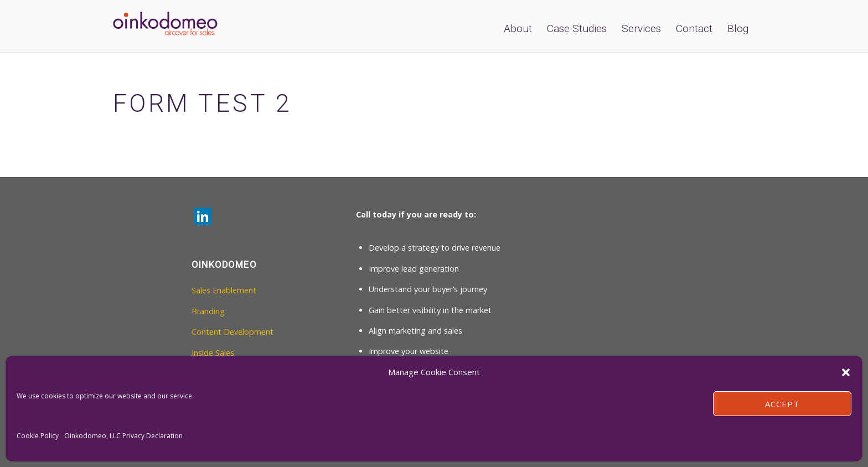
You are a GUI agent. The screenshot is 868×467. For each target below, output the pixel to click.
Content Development (232, 332)
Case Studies (577, 28)
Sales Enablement (224, 290)
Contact (694, 28)
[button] (846, 372)
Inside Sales (213, 353)
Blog (738, 28)
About (518, 28)
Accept (782, 404)
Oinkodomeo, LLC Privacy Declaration (123, 436)
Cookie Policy (38, 436)
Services (641, 28)
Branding (208, 311)
